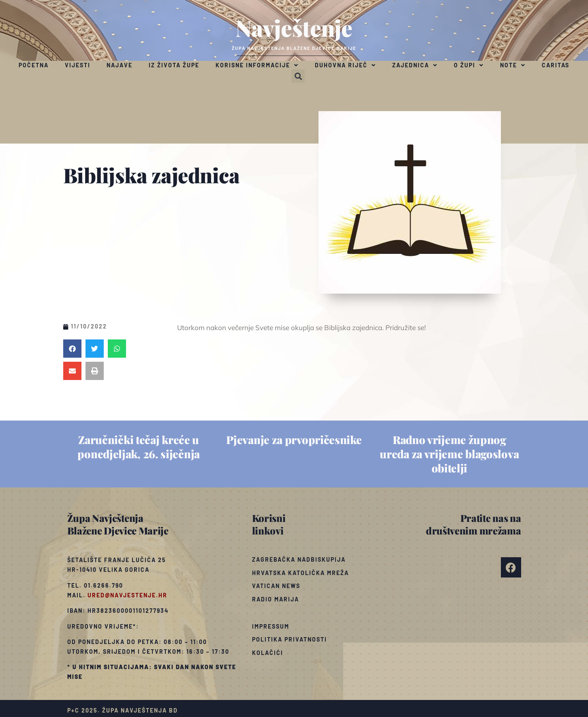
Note (513, 65)
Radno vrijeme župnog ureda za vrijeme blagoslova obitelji (449, 454)
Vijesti (78, 65)
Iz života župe (174, 65)
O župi (469, 65)
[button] (298, 76)
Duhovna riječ (345, 65)
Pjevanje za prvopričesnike (294, 440)
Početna (34, 65)
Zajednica (415, 65)
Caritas (556, 65)
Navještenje (294, 28)
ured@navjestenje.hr (127, 595)
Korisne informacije (257, 65)
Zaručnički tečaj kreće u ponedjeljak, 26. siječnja (139, 447)
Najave (120, 65)
